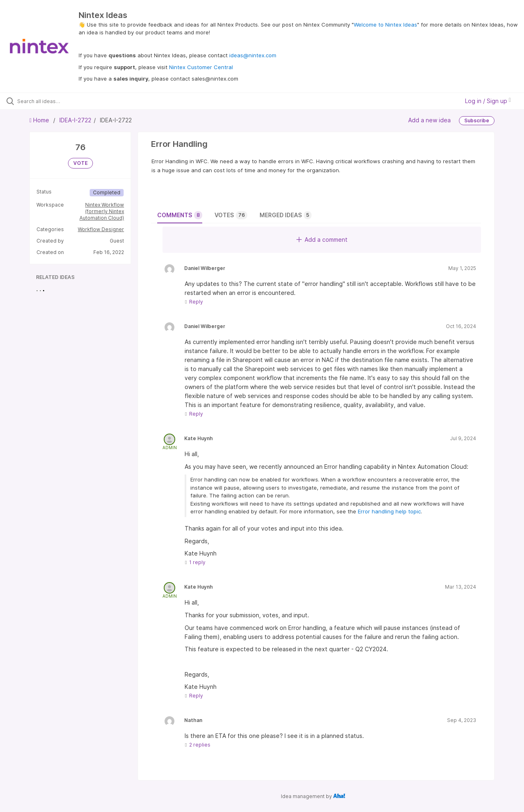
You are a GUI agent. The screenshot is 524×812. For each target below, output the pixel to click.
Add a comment (322, 240)
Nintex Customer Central (201, 67)
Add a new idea (429, 120)
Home (40, 120)
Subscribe (477, 120)
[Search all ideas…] (63, 101)
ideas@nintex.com (253, 55)
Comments (180, 215)
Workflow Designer (101, 229)
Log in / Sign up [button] (488, 101)
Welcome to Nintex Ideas (385, 25)
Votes (231, 215)
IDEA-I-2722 (75, 120)
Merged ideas (286, 215)
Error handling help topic (389, 511)
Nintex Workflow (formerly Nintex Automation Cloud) (102, 211)
